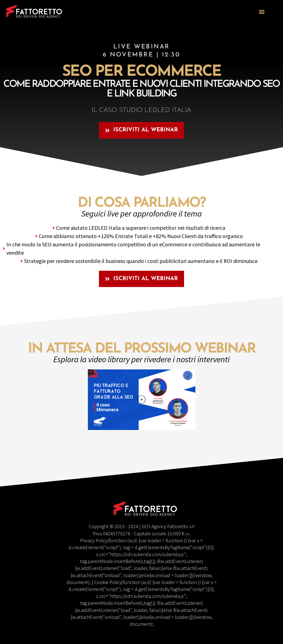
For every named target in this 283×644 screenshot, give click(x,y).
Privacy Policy (94, 540)
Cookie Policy (108, 582)
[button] (262, 11)
